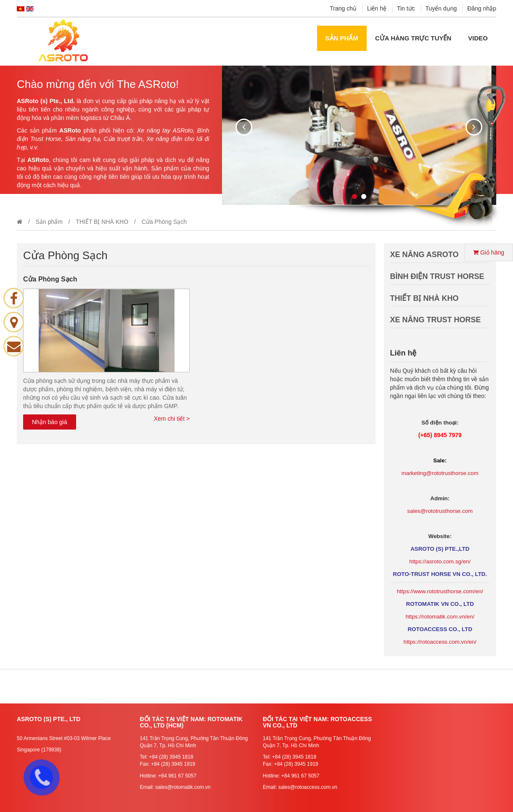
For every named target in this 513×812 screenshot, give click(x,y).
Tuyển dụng (441, 8)
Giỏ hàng (489, 252)
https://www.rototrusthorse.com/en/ (440, 591)
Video (478, 38)
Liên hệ (377, 8)
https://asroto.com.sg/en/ (440, 561)
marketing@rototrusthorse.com (440, 473)
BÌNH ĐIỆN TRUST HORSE (437, 276)
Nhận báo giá (50, 422)
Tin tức (406, 8)
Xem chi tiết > (172, 419)
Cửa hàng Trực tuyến (413, 38)
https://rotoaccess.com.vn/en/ (440, 642)
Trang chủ (343, 8)
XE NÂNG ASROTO (424, 255)
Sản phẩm (342, 38)
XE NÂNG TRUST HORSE (436, 320)
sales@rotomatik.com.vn (183, 787)
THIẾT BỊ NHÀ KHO (102, 222)
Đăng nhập (482, 8)
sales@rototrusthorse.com (440, 511)
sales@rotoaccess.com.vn (308, 787)
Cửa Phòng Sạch (50, 279)
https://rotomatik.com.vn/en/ (440, 617)
